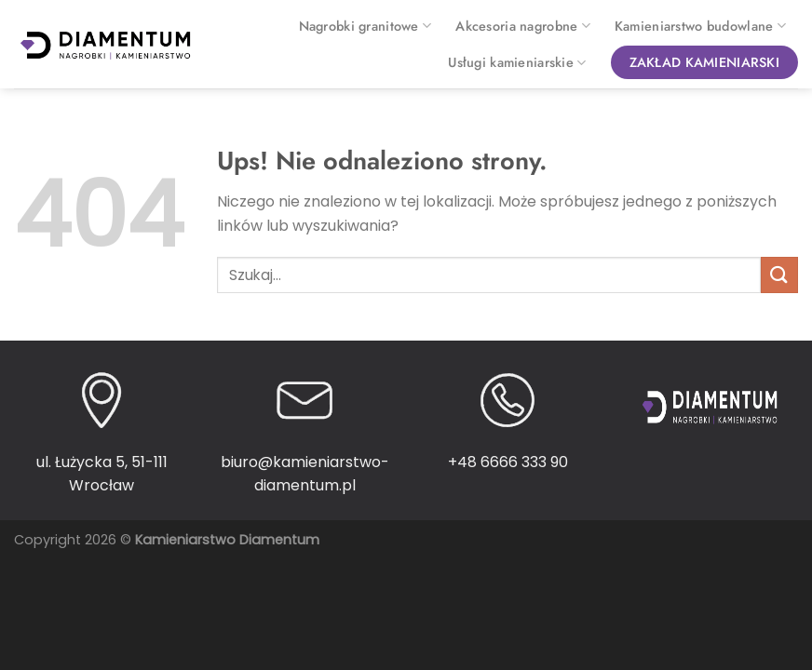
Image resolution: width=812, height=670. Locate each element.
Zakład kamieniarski (704, 62)
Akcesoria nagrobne (523, 26)
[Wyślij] (779, 275)
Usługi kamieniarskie (517, 62)
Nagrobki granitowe (365, 26)
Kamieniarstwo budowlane (700, 26)
